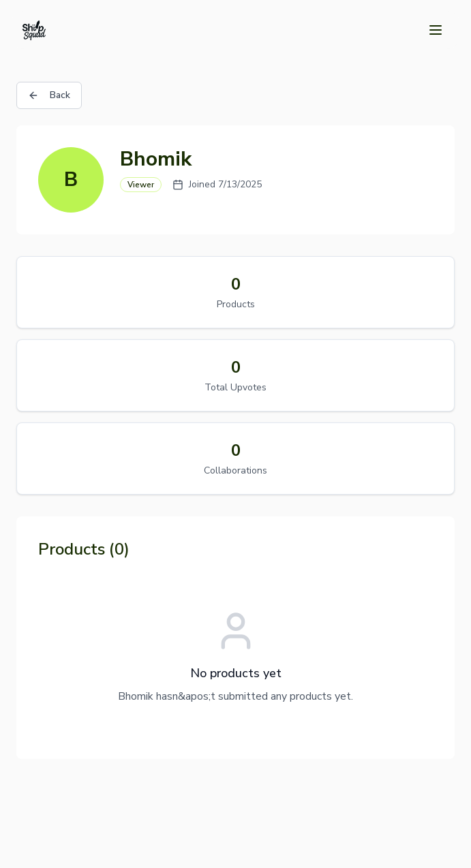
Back (49, 95)
